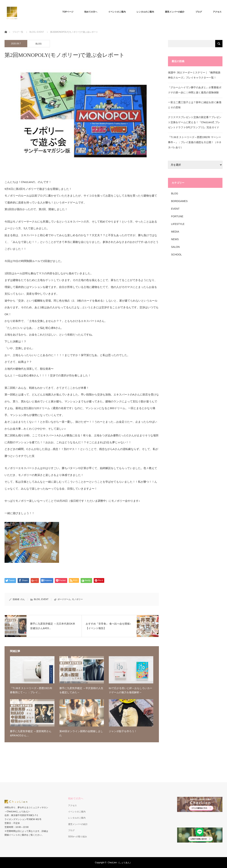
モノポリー (77, 599)
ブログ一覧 (18, 32)
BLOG (32, 32)
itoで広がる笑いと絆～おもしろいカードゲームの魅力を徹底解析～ (130, 690)
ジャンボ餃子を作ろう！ (123, 731)
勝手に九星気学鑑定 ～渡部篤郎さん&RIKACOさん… (31, 733)
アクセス (217, 12)
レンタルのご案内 (145, 12)
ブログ (199, 12)
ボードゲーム (64, 599)
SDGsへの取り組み (78, 837)
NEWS (175, 239)
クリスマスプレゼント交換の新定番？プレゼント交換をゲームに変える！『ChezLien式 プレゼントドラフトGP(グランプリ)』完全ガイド (195, 122)
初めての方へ (91, 12)
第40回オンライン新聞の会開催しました (81, 733)
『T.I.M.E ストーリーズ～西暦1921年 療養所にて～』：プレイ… (31, 690)
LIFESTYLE (178, 224)
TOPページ (68, 12)
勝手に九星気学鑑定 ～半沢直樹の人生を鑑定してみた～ (81, 690)
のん (23, 599)
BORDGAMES (179, 201)
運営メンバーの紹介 (175, 12)
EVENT (40, 32)
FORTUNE (177, 216)
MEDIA (175, 232)
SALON (175, 247)
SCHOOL (176, 255)
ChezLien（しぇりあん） (120, 863)
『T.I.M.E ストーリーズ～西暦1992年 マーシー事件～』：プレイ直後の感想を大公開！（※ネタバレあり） (195, 142)
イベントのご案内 (117, 12)
